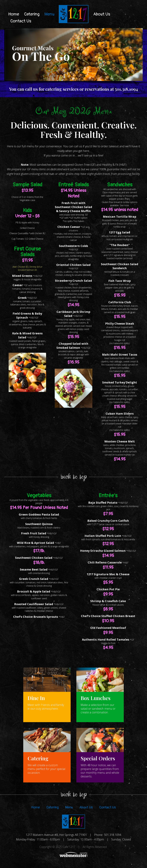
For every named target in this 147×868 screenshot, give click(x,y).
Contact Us (21, 21)
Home (14, 14)
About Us (102, 14)
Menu (49, 14)
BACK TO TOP (73, 477)
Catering (32, 14)
